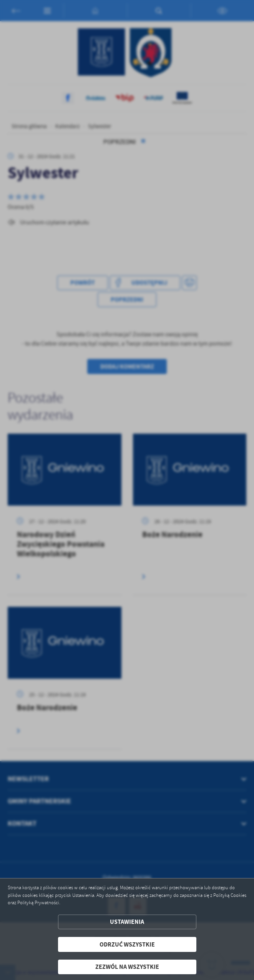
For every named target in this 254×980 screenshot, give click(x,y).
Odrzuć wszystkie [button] (127, 944)
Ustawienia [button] (127, 922)
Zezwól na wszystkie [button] (127, 967)
